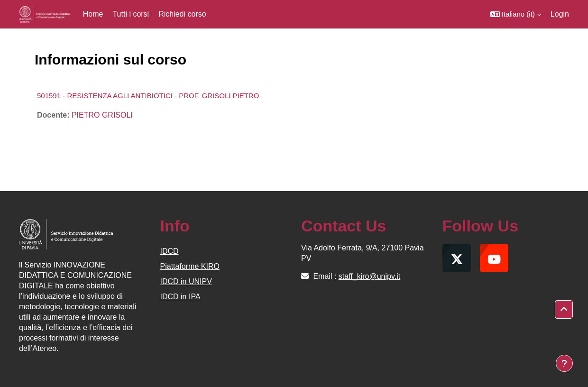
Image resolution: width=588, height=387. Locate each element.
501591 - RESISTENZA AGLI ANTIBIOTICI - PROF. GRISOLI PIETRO (148, 96)
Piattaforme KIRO (190, 266)
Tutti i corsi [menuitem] (131, 14)
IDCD (170, 251)
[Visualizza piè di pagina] (564, 363)
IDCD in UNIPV (186, 281)
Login (560, 14)
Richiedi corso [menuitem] (182, 14)
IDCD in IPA (180, 297)
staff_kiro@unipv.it (369, 276)
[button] (516, 14)
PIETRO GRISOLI (102, 115)
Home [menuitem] (93, 14)
